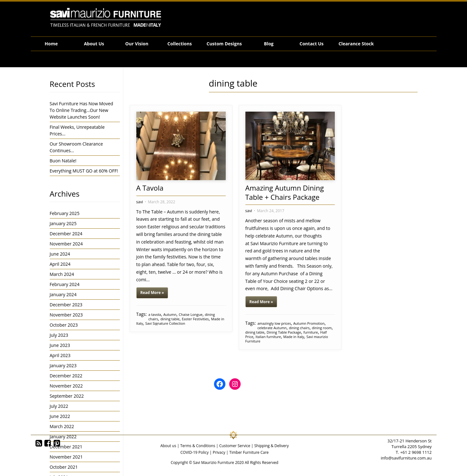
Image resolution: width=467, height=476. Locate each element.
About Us (94, 44)
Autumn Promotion (309, 323)
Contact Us (312, 44)
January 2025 (63, 223)
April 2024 (60, 264)
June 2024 (60, 254)
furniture (311, 332)
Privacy (219, 452)
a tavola (155, 314)
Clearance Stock (356, 44)
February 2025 (65, 213)
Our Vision (137, 44)
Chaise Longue (191, 314)
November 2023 (66, 315)
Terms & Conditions (198, 446)
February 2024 (65, 284)
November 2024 (66, 244)
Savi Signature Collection (165, 323)
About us (168, 446)
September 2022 (67, 396)
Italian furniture (268, 337)
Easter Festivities (195, 319)
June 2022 (60, 416)
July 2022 (59, 406)
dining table (170, 319)
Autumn (170, 314)
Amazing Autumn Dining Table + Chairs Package (285, 192)
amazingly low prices (274, 323)
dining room (322, 328)
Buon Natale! (63, 161)
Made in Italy (294, 337)
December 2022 (66, 376)
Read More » (152, 293)
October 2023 (64, 325)
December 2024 (66, 234)
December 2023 (66, 305)
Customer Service (235, 446)
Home (51, 44)
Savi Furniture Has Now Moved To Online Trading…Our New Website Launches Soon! (81, 110)
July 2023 (59, 335)
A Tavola (150, 188)
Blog (269, 44)
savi (140, 202)
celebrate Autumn (272, 328)
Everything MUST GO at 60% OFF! (84, 171)
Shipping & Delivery (272, 446)
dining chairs (299, 328)
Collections (180, 44)
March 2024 (62, 274)
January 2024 (63, 294)
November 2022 (66, 386)
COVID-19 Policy (195, 452)
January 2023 (63, 365)
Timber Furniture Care (249, 452)
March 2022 (62, 426)
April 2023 (60, 355)
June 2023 (60, 345)
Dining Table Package (284, 332)
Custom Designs (224, 44)
